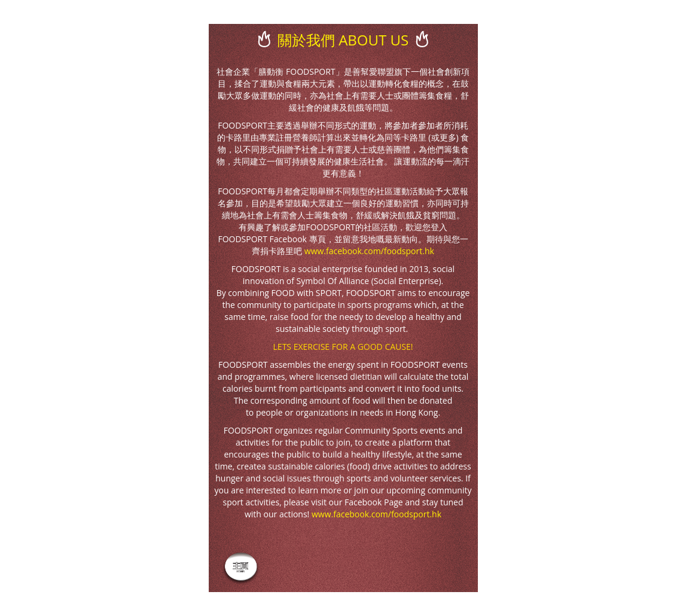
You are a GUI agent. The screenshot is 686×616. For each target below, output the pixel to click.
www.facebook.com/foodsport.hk (369, 251)
